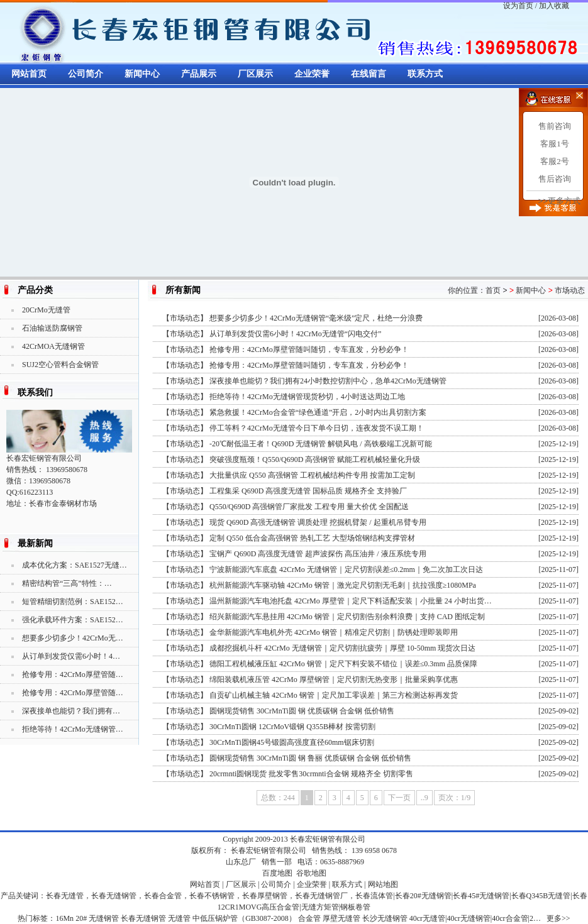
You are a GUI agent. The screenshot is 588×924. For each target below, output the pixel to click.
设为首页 (518, 6)
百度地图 (277, 873)
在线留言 (369, 74)
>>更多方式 (559, 201)
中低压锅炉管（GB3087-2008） (244, 918)
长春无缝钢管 (143, 918)
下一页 (399, 798)
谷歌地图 (311, 873)
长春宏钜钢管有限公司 (328, 839)
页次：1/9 (454, 798)
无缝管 (179, 918)
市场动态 (570, 290)
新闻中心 (142, 74)
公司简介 (86, 74)
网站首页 (29, 74)
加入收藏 (554, 6)
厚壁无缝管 (341, 918)
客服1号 (555, 144)
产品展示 (199, 74)
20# (81, 918)
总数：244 (278, 798)
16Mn (64, 918)
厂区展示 (255, 74)
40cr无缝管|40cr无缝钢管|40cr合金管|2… (475, 918)
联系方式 (425, 74)
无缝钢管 (104, 918)
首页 (493, 290)
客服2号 (555, 161)
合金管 (309, 918)
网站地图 (383, 884)
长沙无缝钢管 (385, 918)
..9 (424, 798)
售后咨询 (555, 179)
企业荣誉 (312, 74)
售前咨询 (555, 126)
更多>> (558, 918)
